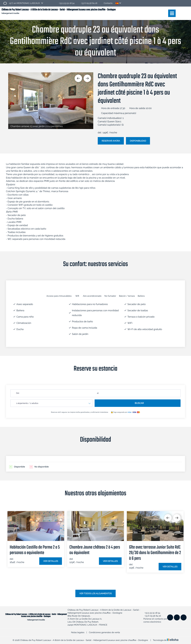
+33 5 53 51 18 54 (151, 613)
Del (18, 393)
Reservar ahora (111, 141)
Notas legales (78, 633)
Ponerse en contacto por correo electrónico (154, 620)
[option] (51, 101)
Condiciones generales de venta (104, 633)
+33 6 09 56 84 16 (151, 616)
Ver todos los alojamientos (95, 594)
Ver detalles (51, 561)
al (98, 393)
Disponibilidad (138, 141)
